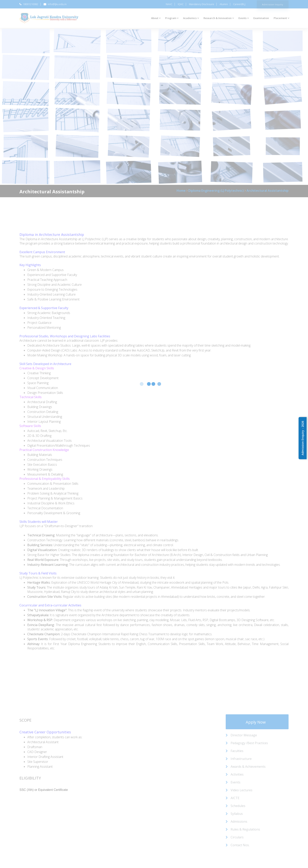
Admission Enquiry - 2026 (303, 438)
